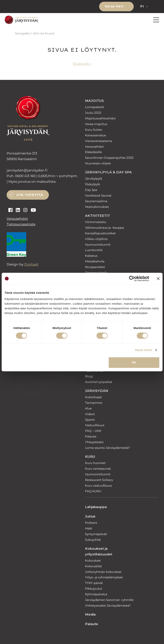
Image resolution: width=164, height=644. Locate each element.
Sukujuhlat (93, 540)
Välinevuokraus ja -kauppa (104, 228)
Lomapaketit (95, 107)
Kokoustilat (93, 566)
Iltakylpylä (92, 184)
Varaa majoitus (96, 124)
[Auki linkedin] (18, 210)
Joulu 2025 (93, 113)
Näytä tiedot (144, 350)
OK (134, 362)
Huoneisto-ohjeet (98, 163)
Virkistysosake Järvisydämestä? (108, 606)
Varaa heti (115, 6)
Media (90, 614)
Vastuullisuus (95, 425)
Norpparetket (95, 267)
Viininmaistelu (96, 222)
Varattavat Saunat (98, 195)
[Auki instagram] (25, 210)
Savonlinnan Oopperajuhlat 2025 (109, 158)
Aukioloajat (93, 397)
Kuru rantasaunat (98, 469)
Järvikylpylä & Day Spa (108, 172)
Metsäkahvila (95, 261)
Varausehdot (17, 219)
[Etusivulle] (21, 20)
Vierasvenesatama (99, 141)
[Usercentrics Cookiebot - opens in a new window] (132, 279)
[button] (158, 6)
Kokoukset (93, 561)
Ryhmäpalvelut (96, 594)
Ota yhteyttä (30, 195)
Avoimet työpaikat (99, 382)
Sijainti (90, 420)
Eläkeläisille (93, 152)
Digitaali (31, 264)
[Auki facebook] (10, 210)
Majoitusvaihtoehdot (100, 118)
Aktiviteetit (98, 216)
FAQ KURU (93, 491)
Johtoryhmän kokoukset (103, 572)
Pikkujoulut (94, 589)
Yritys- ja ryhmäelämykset (104, 577)
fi (143, 6)
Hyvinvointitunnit (98, 245)
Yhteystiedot (94, 442)
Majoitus (94, 101)
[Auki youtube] (33, 210)
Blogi (89, 376)
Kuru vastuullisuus (98, 486)
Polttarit (91, 523)
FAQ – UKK (93, 431)
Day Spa (91, 190)
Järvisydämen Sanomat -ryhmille (109, 600)
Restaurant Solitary (99, 480)
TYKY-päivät (94, 583)
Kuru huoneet (95, 463)
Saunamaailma (96, 201)
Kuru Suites (93, 130)
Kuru (90, 457)
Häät (89, 528)
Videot (90, 414)
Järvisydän (22, 33)
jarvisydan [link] (27, 170)
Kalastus (91, 256)
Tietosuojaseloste (21, 224)
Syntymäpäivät (96, 534)
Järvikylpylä (94, 179)
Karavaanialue (95, 135)
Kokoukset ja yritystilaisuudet (99, 551)
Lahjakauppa (96, 507)
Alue (88, 408)
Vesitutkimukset (97, 207)
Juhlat (90, 516)
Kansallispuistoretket (100, 233)
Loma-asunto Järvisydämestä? (108, 448)
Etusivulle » (82, 64)
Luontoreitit (94, 250)
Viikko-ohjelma (96, 239)
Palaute (91, 436)
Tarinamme (94, 403)
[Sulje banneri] (158, 279)
